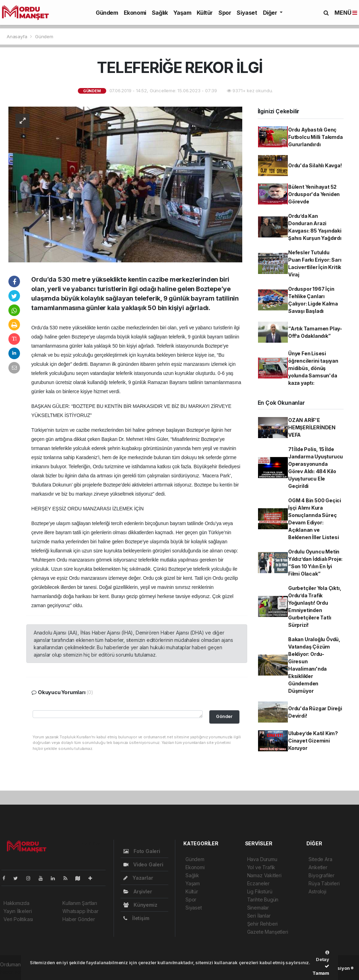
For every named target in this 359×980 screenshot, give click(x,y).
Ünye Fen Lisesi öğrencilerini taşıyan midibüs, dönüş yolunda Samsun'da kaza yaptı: (313, 368)
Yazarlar (138, 878)
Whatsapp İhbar (80, 911)
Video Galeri (143, 864)
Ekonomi (135, 13)
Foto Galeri (142, 851)
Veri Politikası (18, 919)
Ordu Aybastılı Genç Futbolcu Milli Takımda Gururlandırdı (316, 137)
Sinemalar (258, 908)
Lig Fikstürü (260, 891)
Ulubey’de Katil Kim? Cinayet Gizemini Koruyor (313, 741)
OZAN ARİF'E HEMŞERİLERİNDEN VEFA (312, 427)
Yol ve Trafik (261, 867)
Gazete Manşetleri (268, 932)
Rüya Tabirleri (324, 883)
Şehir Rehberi (263, 924)
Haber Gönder (79, 919)
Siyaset (247, 13)
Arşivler (138, 891)
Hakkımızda (16, 903)
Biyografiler (321, 875)
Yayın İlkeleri (18, 911)
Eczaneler (258, 883)
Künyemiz (140, 905)
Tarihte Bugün (263, 900)
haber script (13, 972)
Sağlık (160, 13)
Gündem (107, 13)
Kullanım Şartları (80, 903)
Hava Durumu (262, 859)
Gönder (224, 716)
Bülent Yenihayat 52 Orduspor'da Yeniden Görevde (314, 194)
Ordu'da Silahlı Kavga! (315, 165)
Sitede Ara (320, 859)
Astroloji (317, 891)
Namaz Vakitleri (264, 875)
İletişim (136, 918)
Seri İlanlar (259, 916)
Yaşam (182, 13)
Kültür (205, 13)
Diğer (271, 13)
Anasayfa (18, 36)
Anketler (318, 867)
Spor (225, 13)
